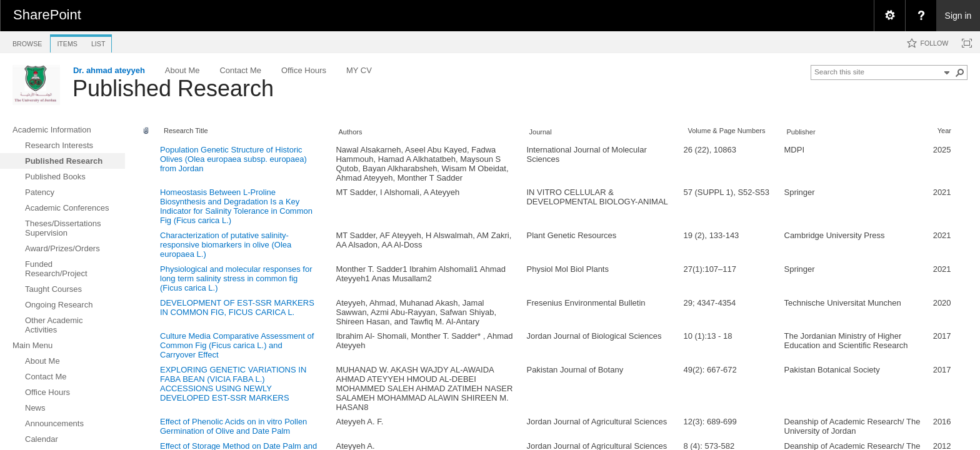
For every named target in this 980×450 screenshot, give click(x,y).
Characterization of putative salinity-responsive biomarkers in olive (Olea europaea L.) (226, 245)
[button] (960, 72)
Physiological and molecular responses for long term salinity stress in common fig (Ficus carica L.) (236, 278)
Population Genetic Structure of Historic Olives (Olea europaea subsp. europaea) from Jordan (233, 159)
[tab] (27, 42)
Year (944, 131)
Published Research (173, 88)
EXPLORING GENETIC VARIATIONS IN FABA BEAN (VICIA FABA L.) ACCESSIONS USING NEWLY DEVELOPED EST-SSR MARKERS (233, 384)
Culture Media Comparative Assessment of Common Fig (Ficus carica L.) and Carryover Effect (237, 345)
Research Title (186, 131)
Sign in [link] (958, 16)
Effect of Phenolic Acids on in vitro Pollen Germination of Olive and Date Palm (233, 426)
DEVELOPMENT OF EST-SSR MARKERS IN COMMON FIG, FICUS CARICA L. (237, 307)
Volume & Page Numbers (726, 131)
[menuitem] (889, 16)
